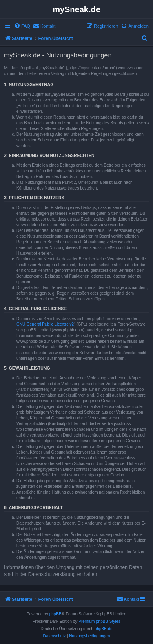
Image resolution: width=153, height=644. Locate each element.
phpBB (55, 614)
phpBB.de (104, 629)
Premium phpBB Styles (99, 621)
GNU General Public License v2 (45, 324)
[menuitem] (22, 26)
